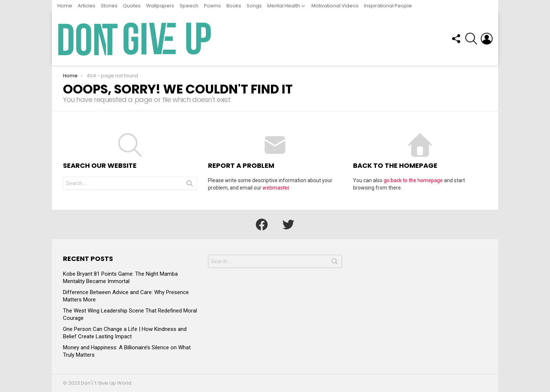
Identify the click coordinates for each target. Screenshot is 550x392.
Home (65, 6)
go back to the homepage (413, 180)
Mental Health (284, 6)
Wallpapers (160, 6)
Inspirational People (388, 6)
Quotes (132, 6)
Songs (254, 6)
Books (234, 6)
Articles (87, 6)
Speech (189, 6)
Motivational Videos (335, 6)
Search (190, 185)
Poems (212, 6)
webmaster (276, 188)
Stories (109, 6)
